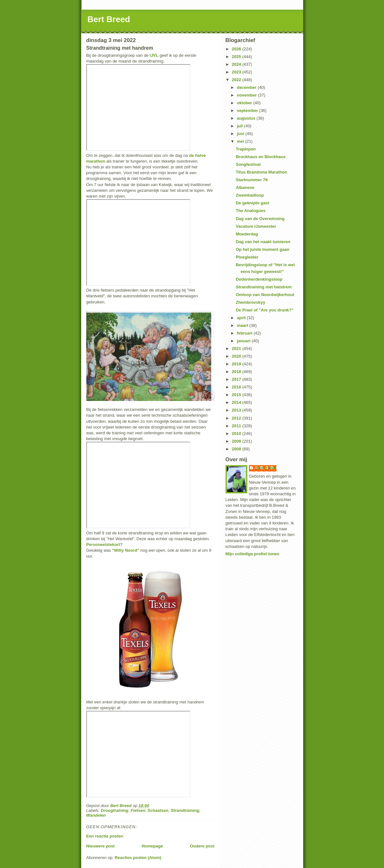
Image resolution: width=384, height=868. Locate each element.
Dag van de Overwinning (260, 219)
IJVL (154, 55)
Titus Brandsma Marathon (261, 172)
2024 (237, 64)
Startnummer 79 (252, 180)
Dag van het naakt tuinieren (263, 242)
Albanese (245, 187)
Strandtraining (185, 810)
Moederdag (247, 234)
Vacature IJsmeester (256, 226)
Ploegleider (247, 257)
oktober (245, 103)
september (248, 111)
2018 (237, 372)
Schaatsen (158, 810)
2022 (237, 80)
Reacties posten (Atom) (138, 858)
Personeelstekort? (104, 545)
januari (244, 341)
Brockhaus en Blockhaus (261, 157)
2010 (237, 434)
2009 (237, 441)
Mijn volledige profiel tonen (252, 554)
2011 (237, 426)
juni (241, 134)
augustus (247, 118)
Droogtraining (115, 810)
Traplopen (246, 149)
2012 (237, 418)
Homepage (152, 846)
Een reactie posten (105, 836)
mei (241, 141)
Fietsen (138, 810)
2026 (237, 49)
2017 (237, 379)
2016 (237, 387)
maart (243, 325)
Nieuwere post (101, 846)
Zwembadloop (250, 195)
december (247, 87)
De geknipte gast (252, 203)
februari (245, 333)
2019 (237, 364)
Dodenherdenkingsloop (259, 279)
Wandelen (96, 815)
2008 (237, 449)
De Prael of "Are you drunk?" (265, 310)
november (247, 95)
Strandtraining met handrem (264, 287)
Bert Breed (109, 19)
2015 (237, 395)
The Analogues (251, 211)
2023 (237, 72)
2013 (237, 410)
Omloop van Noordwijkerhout (265, 295)
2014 (237, 402)
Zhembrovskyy (251, 302)
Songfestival (248, 164)
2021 (237, 349)
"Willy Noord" (125, 550)
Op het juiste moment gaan (263, 249)
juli (240, 126)
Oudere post (202, 846)
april (242, 318)
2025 (237, 57)
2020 (237, 356)
